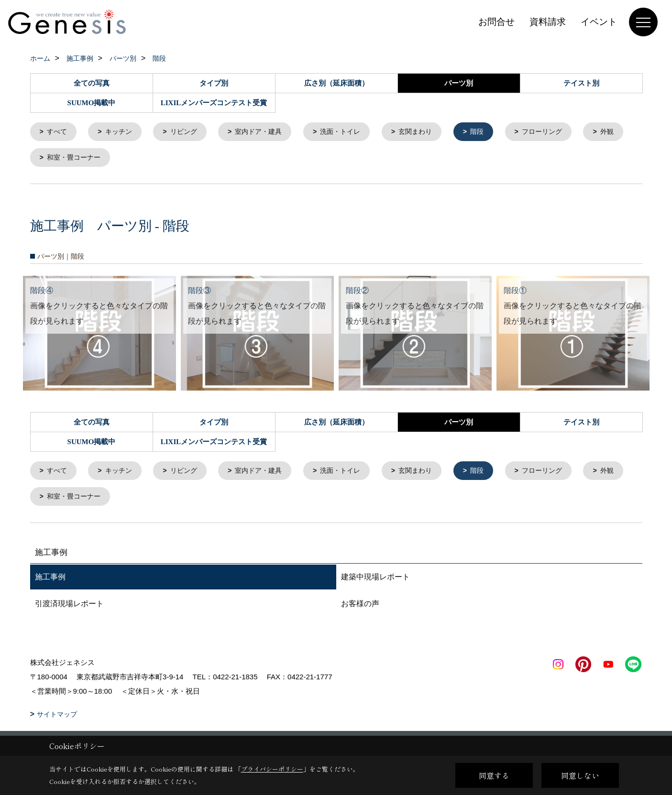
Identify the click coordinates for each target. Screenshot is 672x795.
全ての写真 (92, 83)
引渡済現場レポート (69, 607)
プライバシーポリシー (272, 769)
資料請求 (548, 22)
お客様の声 (360, 607)
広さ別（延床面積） (336, 83)
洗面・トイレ (353, 132)
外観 (55, 159)
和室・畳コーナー (129, 159)
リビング (189, 132)
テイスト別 (581, 83)
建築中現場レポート (375, 581)
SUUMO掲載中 (92, 103)
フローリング (562, 132)
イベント (599, 22)
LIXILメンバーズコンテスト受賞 (214, 103)
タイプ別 (214, 83)
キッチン (122, 132)
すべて (58, 132)
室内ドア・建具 (268, 132)
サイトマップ (57, 718)
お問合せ (496, 22)
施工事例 (50, 581)
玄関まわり (431, 132)
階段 (495, 132)
